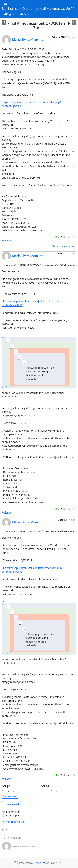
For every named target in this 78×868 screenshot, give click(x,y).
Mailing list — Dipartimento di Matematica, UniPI (38, 9)
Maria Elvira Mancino (28, 39)
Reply (7, 240)
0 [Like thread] (57, 237)
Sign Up (27, 14)
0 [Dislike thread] (64, 237)
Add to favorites (13, 822)
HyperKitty (40, 863)
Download (11, 804)
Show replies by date (64, 246)
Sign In (10, 14)
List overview (10, 796)
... (4, 334)
